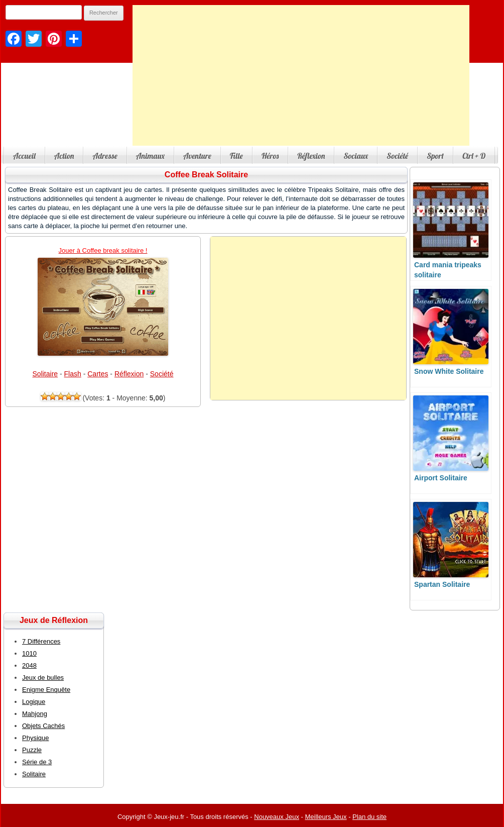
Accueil (24, 156)
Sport (435, 156)
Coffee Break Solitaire (206, 175)
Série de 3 (37, 762)
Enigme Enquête (46, 690)
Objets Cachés (43, 726)
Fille (236, 156)
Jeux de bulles (43, 678)
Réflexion (311, 156)
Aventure (197, 156)
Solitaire (45, 374)
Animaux (150, 156)
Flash (73, 374)
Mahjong (35, 714)
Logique (34, 702)
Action (64, 156)
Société (397, 156)
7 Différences (41, 641)
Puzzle (32, 750)
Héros (270, 156)
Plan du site (369, 817)
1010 (29, 653)
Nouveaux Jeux (277, 817)
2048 (29, 665)
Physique (35, 738)
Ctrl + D (474, 156)
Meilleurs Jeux (326, 817)
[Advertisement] (301, 75)
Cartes (98, 374)
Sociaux (356, 156)
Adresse (105, 156)
